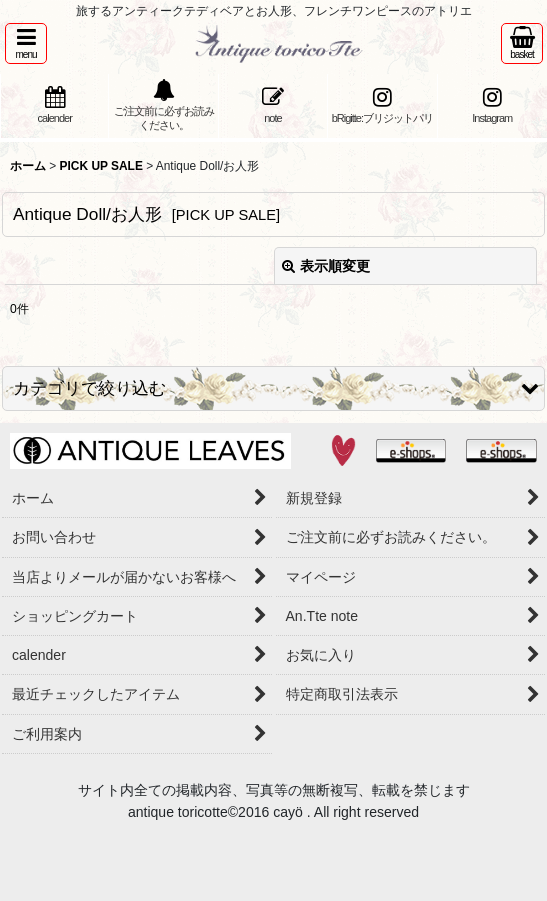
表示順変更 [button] (326, 266)
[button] (26, 43)
